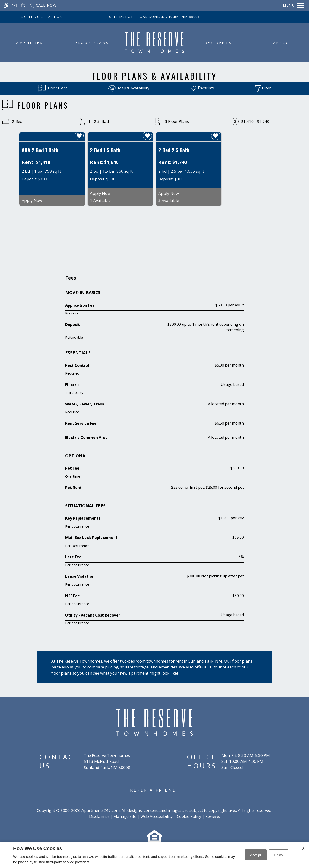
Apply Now (32, 200)
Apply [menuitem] (281, 43)
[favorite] (79, 136)
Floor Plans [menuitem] (92, 43)
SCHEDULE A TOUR (44, 17)
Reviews (213, 816)
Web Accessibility (157, 816)
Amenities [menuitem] (30, 43)
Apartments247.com (101, 810)
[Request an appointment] (23, 5)
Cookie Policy (189, 816)
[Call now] (43, 5)
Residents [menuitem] (218, 43)
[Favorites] (202, 88)
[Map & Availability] (129, 88)
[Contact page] (14, 5)
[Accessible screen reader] (6, 5)
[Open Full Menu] (293, 5)
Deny (279, 855)
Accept (256, 855)
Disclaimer (99, 816)
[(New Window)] (107, 764)
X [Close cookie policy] (303, 848)
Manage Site (125, 816)
